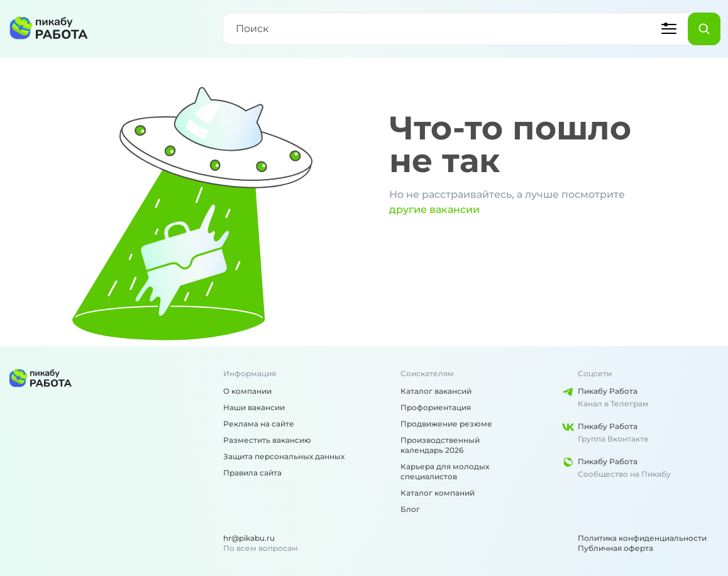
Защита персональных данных (284, 456)
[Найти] (704, 29)
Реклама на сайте (259, 424)
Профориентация (436, 407)
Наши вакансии (254, 407)
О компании (247, 391)
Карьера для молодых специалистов (445, 471)
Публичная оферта (615, 548)
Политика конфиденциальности (642, 538)
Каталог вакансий (436, 391)
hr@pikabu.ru (249, 538)
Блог (410, 509)
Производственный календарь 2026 (440, 445)
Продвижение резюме (446, 424)
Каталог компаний (438, 493)
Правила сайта (252, 473)
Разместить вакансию (267, 440)
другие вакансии (434, 209)
